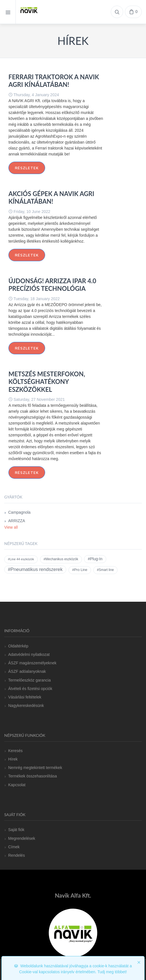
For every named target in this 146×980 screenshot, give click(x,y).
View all (11, 527)
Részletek (27, 168)
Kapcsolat (17, 785)
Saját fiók (16, 830)
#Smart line (105, 570)
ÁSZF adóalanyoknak (27, 671)
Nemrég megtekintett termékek (35, 768)
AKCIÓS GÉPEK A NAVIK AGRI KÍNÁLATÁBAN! (51, 198)
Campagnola (19, 512)
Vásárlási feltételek (25, 697)
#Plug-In (95, 559)
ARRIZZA (17, 521)
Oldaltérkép (18, 646)
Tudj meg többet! (112, 972)
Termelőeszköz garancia (29, 680)
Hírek (13, 759)
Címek (14, 847)
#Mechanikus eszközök (61, 559)
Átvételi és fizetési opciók (30, 689)
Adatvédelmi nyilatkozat (29, 654)
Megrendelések (22, 838)
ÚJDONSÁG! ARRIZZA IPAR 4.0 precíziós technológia (52, 285)
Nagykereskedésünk (26, 706)
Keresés (15, 751)
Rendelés (16, 855)
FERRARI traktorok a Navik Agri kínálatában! (54, 81)
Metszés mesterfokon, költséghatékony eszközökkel (47, 382)
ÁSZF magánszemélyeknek (32, 663)
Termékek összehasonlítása (33, 776)
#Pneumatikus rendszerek (35, 569)
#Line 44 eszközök (21, 559)
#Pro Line (80, 570)
